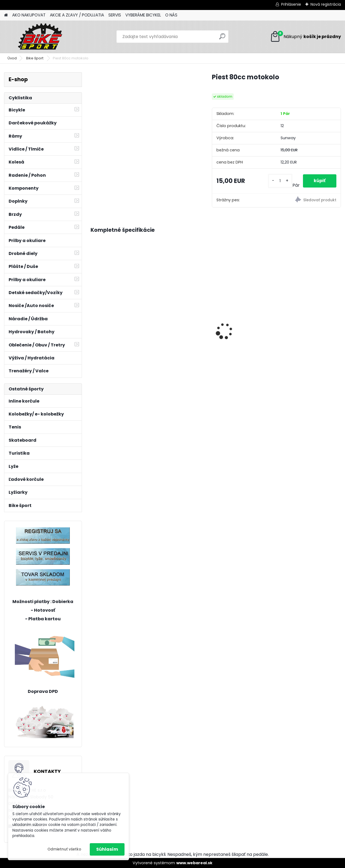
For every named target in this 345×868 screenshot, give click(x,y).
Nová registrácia (326, 4)
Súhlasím (107, 849)
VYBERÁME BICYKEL (143, 15)
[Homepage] (6, 15)
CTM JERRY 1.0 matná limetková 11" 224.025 (116, 308)
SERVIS (115, 15)
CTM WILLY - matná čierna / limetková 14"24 (247, 287)
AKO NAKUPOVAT (29, 15)
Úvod (12, 58)
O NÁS (171, 15)
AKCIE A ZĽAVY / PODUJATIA (77, 15)
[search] (222, 38)
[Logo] (41, 37)
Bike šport (35, 58)
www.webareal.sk (194, 863)
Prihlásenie (291, 4)
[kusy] (280, 181)
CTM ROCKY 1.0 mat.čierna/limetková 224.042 (181, 309)
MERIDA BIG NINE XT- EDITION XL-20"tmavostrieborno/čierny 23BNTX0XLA (307, 324)
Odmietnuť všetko (64, 849)
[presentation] (93, 322)
